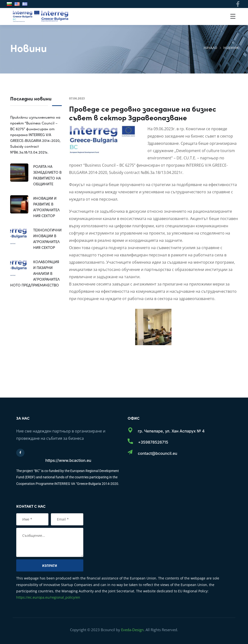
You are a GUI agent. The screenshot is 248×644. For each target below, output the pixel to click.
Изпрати (50, 565)
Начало (210, 48)
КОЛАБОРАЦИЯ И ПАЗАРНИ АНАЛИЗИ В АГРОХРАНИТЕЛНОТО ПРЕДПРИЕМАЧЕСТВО (35, 273)
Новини (231, 48)
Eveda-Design (132, 630)
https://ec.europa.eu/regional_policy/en (48, 597)
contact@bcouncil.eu (158, 453)
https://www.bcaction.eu (68, 460)
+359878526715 (153, 442)
